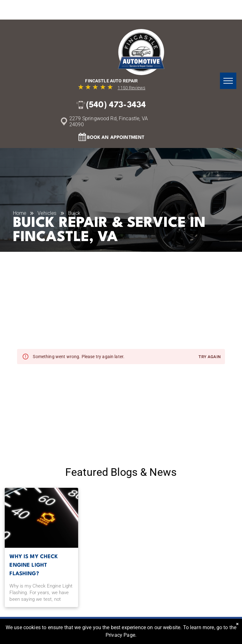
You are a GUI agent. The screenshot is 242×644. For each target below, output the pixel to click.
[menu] (228, 81)
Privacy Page (120, 635)
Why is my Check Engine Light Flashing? (34, 565)
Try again (210, 357)
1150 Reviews (131, 88)
